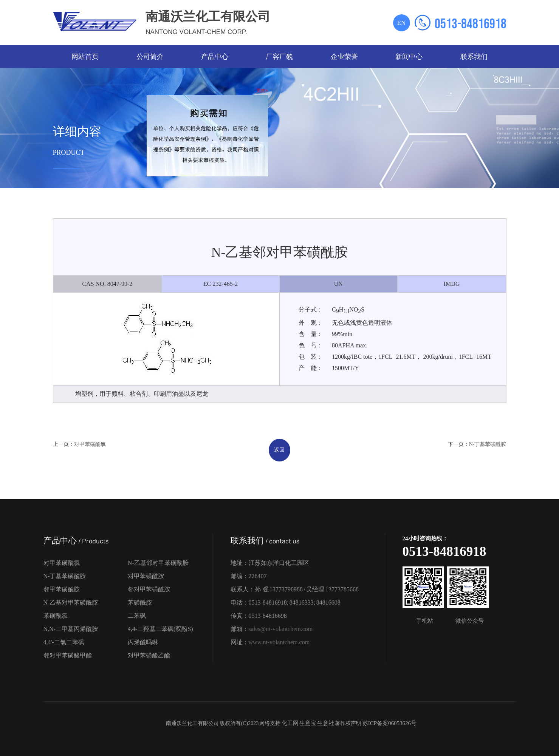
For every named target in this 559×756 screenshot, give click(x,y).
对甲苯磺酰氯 (90, 444)
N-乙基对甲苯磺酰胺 (71, 602)
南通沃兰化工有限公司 (192, 723)
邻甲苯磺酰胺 (62, 589)
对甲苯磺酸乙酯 (149, 655)
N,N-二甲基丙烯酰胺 (71, 629)
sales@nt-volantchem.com (281, 629)
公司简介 (150, 57)
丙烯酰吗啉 (143, 642)
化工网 (290, 723)
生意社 (326, 723)
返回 (279, 450)
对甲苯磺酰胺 (146, 576)
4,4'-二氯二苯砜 (64, 642)
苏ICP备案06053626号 (389, 723)
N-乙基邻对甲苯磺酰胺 (158, 563)
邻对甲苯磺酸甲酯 (68, 655)
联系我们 (474, 57)
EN (402, 23)
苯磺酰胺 (140, 602)
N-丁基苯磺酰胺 (488, 444)
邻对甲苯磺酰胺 (149, 589)
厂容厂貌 (279, 57)
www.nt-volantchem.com (279, 642)
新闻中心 (409, 57)
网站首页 (85, 57)
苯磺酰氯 (56, 616)
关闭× (261, 89)
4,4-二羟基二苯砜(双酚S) (160, 629)
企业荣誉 (344, 57)
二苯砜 (137, 616)
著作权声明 (348, 723)
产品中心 (215, 57)
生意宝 (308, 723)
